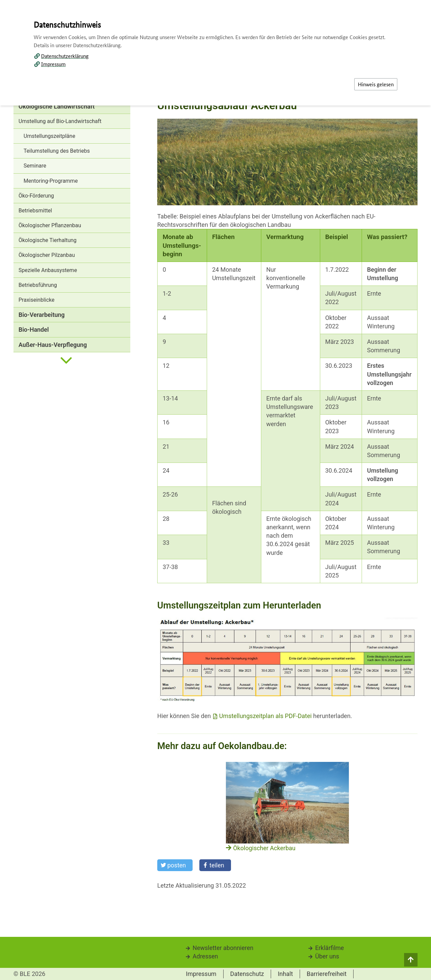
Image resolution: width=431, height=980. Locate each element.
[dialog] (215, 490)
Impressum (53, 64)
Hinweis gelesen (376, 84)
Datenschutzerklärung (65, 56)
